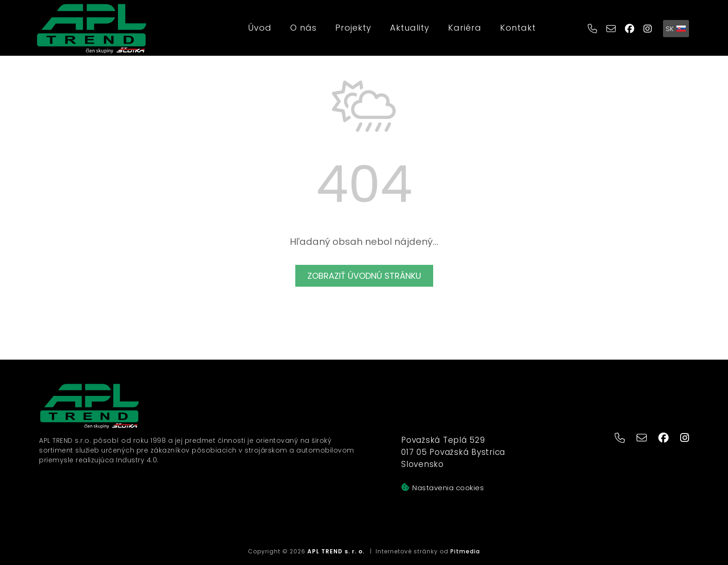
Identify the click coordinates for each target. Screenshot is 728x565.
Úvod (260, 28)
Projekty (353, 28)
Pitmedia (465, 551)
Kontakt (518, 28)
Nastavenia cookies (442, 488)
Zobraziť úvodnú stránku (364, 276)
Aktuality (410, 28)
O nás (303, 28)
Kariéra (465, 28)
